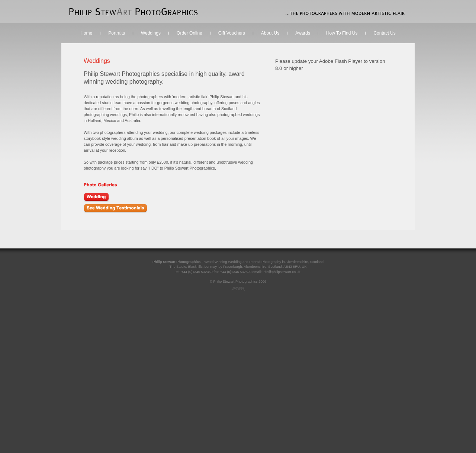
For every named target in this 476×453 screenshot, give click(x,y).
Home (86, 33)
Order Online (189, 33)
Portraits (117, 33)
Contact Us (384, 33)
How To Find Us (342, 33)
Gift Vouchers (232, 33)
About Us (270, 33)
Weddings (151, 33)
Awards (303, 33)
